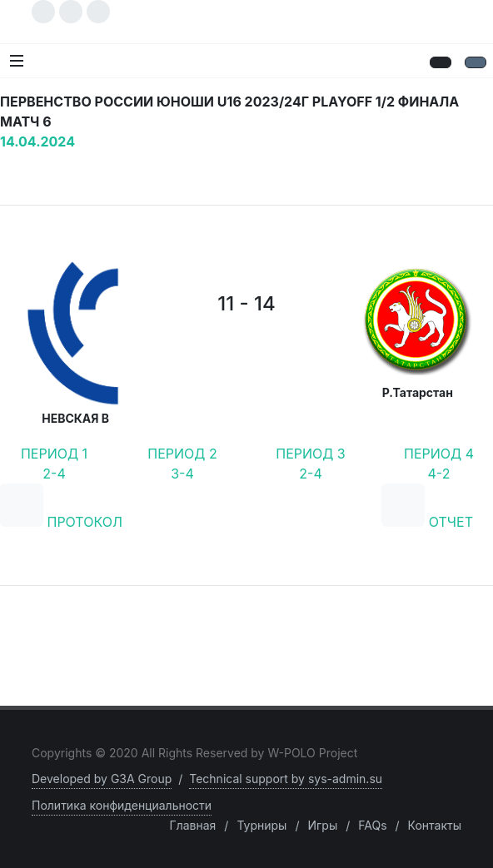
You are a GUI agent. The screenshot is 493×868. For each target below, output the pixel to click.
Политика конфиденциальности (122, 805)
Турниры (261, 825)
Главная (193, 825)
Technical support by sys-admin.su (286, 779)
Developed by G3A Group (102, 779)
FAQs (372, 825)
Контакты (435, 825)
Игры (322, 825)
